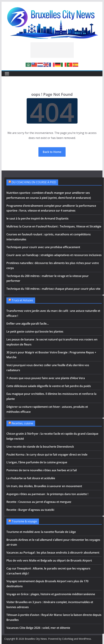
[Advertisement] (52, 50)
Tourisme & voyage (24, 521)
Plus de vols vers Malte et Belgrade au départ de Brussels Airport (49, 560)
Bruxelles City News (36, 639)
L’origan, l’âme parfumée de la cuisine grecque (37, 462)
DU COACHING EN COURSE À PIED (34, 182)
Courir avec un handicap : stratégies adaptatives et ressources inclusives (54, 255)
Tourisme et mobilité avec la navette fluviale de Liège (41, 532)
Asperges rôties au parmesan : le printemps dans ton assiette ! (47, 494)
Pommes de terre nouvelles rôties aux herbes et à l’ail (42, 470)
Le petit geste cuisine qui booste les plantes (35, 331)
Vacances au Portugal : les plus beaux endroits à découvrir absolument (53, 553)
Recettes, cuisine (22, 423)
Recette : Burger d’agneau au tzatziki (30, 510)
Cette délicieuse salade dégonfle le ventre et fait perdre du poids (49, 386)
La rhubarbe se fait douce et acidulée (31, 478)
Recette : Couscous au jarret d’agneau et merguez (39, 502)
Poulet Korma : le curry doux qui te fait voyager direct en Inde (47, 455)
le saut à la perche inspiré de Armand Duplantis (37, 218)
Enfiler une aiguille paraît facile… (28, 324)
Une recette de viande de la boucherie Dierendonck (40, 447)
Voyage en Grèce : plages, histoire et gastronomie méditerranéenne (51, 594)
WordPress (85, 639)
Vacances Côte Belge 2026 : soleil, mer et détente (38, 628)
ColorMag (68, 639)
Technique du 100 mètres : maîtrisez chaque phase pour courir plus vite (53, 289)
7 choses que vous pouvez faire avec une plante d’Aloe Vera (46, 378)
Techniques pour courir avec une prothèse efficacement (43, 247)
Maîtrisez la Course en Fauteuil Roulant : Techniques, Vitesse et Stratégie (54, 226)
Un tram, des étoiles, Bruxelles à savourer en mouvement (45, 486)
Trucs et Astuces (22, 300)
